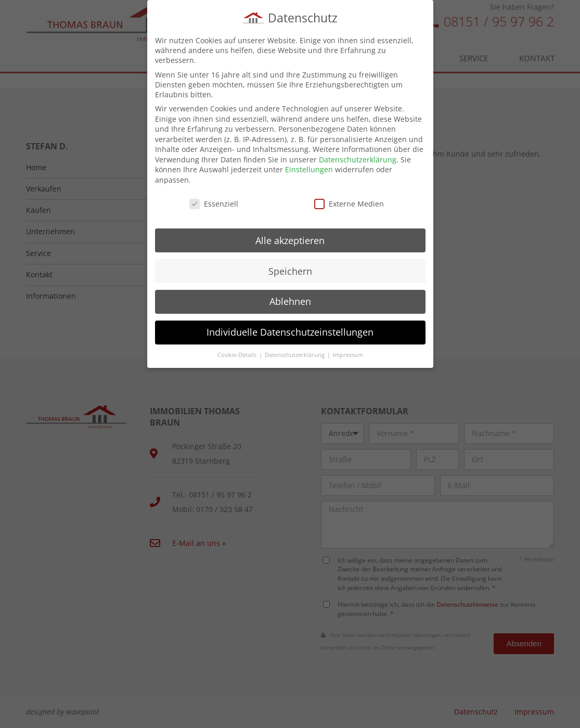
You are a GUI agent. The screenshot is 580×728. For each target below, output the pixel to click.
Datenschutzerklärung (358, 156)
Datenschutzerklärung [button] (295, 352)
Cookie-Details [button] (238, 352)
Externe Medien (349, 201)
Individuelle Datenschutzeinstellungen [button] (290, 329)
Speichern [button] (290, 268)
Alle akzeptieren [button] (290, 237)
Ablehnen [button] (290, 299)
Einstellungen (309, 167)
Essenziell (214, 201)
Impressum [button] (348, 352)
